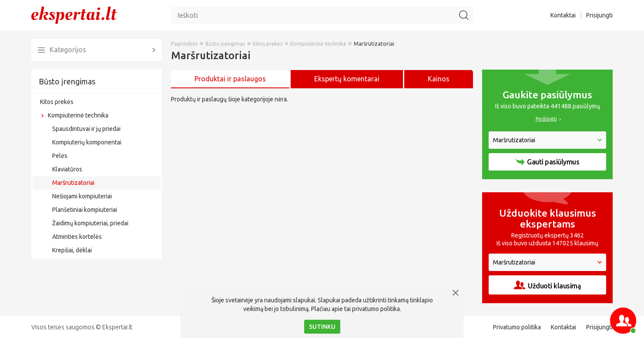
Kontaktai (563, 15)
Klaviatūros (67, 169)
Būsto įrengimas (67, 81)
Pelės (60, 156)
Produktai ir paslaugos (230, 79)
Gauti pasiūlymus (547, 162)
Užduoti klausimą (547, 285)
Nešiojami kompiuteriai (82, 196)
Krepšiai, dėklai (72, 250)
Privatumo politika (517, 327)
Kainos (439, 79)
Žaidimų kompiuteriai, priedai (90, 223)
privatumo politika (376, 309)
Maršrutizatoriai (73, 183)
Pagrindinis (184, 44)
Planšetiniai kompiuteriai (85, 210)
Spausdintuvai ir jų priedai (86, 129)
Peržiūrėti (546, 119)
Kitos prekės (57, 102)
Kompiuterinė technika (78, 115)
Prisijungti (599, 15)
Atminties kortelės (77, 237)
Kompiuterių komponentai (87, 142)
